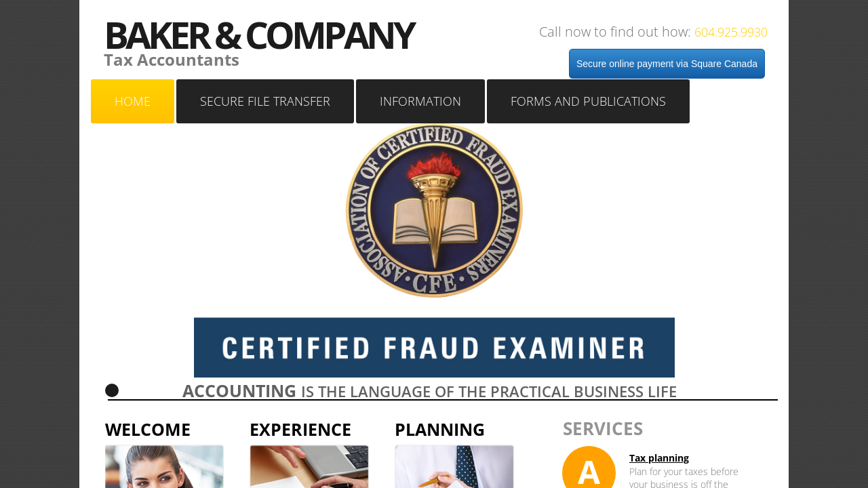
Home (133, 101)
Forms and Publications (588, 101)
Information (420, 101)
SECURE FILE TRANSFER (265, 101)
